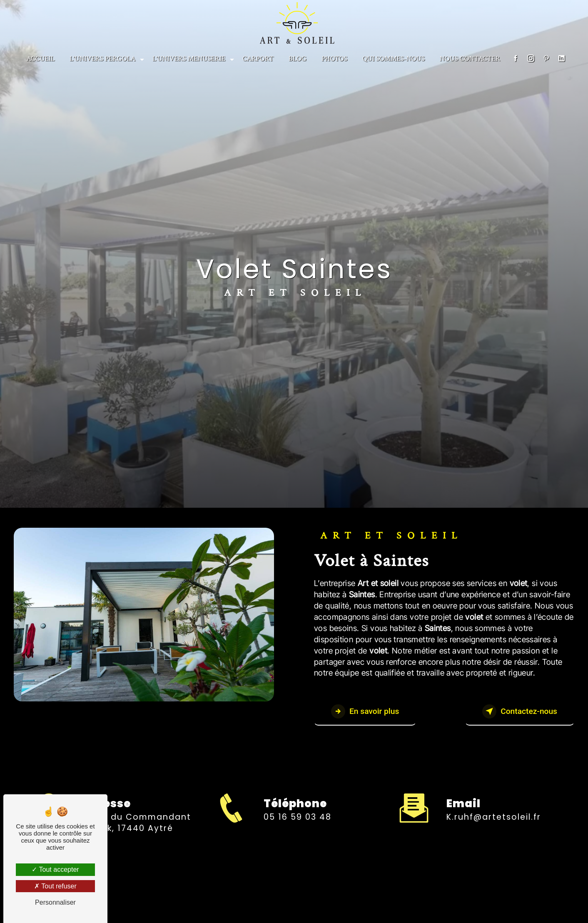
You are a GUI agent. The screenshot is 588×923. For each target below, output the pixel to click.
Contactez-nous (520, 711)
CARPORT (258, 59)
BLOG (298, 59)
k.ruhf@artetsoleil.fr (494, 809)
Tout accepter (55, 869)
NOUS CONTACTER (470, 59)
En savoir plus (365, 711)
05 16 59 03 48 (298, 824)
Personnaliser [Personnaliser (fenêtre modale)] (55, 902)
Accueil (41, 59)
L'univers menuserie (189, 59)
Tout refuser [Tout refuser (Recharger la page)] (55, 886)
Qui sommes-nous (394, 59)
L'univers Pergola (102, 59)
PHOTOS (334, 59)
